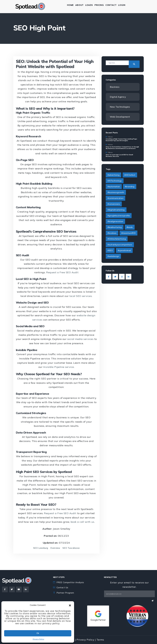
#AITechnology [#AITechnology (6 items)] (115, 181)
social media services (80, 339)
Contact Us (63, 587)
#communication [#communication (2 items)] (115, 198)
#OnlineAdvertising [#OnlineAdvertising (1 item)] (117, 239)
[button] (70, 605)
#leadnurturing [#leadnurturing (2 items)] (115, 227)
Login (123, 5)
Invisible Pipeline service (59, 367)
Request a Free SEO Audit (62, 272)
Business (115, 87)
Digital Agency (118, 97)
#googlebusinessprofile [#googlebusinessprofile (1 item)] (119, 216)
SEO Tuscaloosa (71, 548)
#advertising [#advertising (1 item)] (113, 175)
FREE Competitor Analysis (71, 582)
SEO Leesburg (40, 548)
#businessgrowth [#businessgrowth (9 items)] (116, 192)
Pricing (100, 5)
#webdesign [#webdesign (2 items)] (113, 256)
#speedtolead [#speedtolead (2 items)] (124, 251)
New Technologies (120, 107)
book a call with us (82, 522)
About (80, 5)
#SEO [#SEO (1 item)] (110, 251)
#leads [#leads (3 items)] (130, 227)
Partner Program (66, 593)
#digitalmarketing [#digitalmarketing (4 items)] (116, 210)
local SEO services (81, 296)
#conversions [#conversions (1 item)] (114, 204)
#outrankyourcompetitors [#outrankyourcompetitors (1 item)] (120, 245)
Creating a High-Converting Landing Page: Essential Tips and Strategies (121, 140)
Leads (90, 5)
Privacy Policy (38, 639)
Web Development (120, 117)
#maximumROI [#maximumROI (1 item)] (128, 233)
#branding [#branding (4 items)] (130, 187)
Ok (38, 633)
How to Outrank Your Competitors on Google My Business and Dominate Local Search (122, 148)
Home (71, 5)
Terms (100, 640)
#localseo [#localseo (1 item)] (112, 233)
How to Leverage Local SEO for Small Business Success (119, 156)
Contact (112, 5)
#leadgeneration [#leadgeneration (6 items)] (115, 222)
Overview (55, 548)
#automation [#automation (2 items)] (114, 187)
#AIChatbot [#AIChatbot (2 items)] (130, 175)
